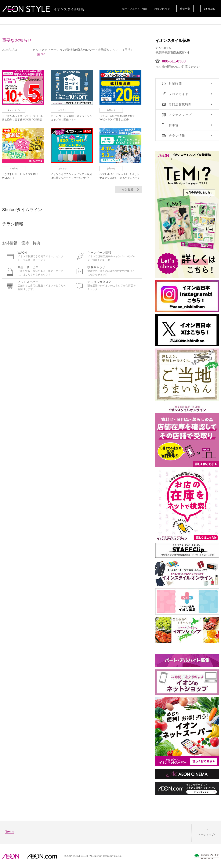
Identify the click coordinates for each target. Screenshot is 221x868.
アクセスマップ (180, 115)
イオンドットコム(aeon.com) (42, 856)
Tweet (10, 832)
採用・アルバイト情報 (135, 9)
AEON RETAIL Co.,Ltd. (77, 856)
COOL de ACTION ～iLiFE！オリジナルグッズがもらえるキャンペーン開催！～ (120, 178)
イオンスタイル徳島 (69, 9)
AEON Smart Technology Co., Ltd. (106, 856)
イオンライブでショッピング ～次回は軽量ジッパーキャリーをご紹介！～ (71, 178)
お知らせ (62, 110)
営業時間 (175, 84)
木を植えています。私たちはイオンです (206, 856)
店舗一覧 (185, 9)
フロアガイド (179, 94)
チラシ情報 (177, 135)
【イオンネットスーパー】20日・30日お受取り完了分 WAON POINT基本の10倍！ (23, 120)
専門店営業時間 (180, 104)
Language (210, 9)
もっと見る (126, 189)
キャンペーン (14, 110)
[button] (204, 832)
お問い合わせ (162, 9)
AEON (11, 856)
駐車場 (174, 125)
